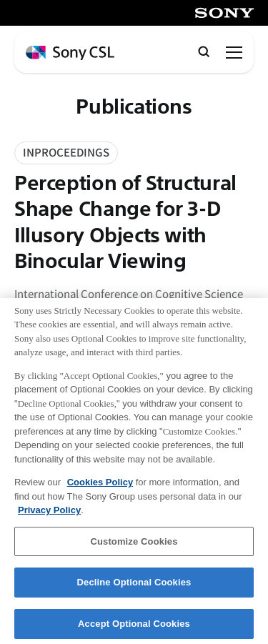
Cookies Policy (100, 488)
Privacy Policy (49, 516)
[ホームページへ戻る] (70, 53)
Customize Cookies (134, 547)
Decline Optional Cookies (134, 589)
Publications (134, 107)
